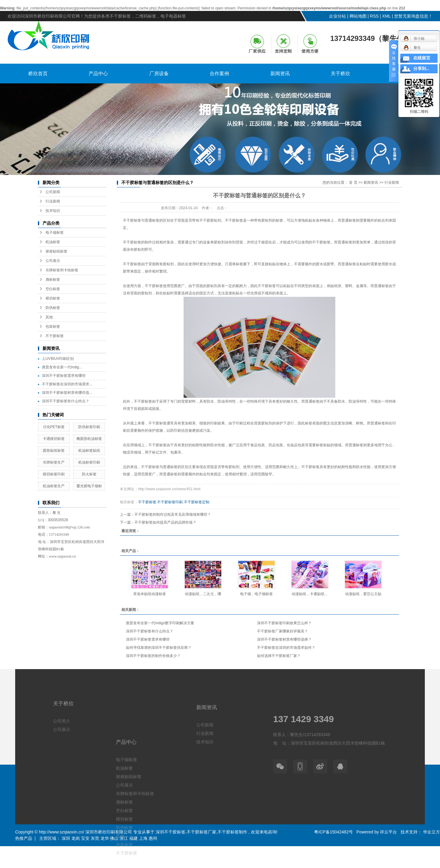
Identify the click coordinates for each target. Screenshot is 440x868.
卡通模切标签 (54, 439)
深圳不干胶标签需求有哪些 (64, 376)
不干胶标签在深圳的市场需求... (67, 384)
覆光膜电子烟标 (89, 486)
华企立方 (431, 832)
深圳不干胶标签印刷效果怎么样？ (284, 623)
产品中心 (98, 74)
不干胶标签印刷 (170, 502)
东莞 (95, 838)
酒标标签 (53, 280)
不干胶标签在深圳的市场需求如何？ (286, 648)
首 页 (353, 183)
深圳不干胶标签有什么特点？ (66, 401)
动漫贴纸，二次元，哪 (203, 594)
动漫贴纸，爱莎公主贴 (363, 594)
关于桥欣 (340, 74)
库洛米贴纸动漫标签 (150, 594)
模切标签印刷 (54, 474)
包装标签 (53, 327)
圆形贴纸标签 (54, 451)
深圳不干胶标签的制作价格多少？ (153, 656)
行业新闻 (53, 201)
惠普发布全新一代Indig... (62, 367)
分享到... (421, 69)
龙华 (105, 838)
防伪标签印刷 (89, 427)
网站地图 (358, 16)
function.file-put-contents (179, 8)
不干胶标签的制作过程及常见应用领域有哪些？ (173, 514)
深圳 (66, 838)
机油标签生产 (54, 486)
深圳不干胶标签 (171, 832)
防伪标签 (53, 308)
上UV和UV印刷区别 (58, 359)
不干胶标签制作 (232, 832)
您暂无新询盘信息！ (413, 16)
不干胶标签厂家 (201, 832)
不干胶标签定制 (197, 502)
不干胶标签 (55, 336)
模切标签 (53, 298)
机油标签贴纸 (89, 451)
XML (386, 16)
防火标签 (89, 474)
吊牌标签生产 (54, 462)
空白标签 (53, 289)
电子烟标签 (55, 233)
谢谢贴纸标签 (56, 251)
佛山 (114, 838)
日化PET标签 (54, 427)
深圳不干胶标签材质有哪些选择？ (284, 639)
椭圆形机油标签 (89, 439)
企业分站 (337, 16)
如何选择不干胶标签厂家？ (279, 656)
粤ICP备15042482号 (333, 832)
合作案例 (219, 74)
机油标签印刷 (89, 462)
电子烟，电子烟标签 (256, 594)
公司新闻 (53, 192)
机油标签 (53, 242)
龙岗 (76, 838)
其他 (49, 317)
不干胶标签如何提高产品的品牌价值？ (165, 522)
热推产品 (24, 838)
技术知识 (53, 211)
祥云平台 (388, 832)
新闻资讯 (280, 74)
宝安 (85, 838)
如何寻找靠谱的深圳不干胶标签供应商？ (159, 648)
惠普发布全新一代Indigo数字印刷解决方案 (160, 623)
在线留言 (422, 58)
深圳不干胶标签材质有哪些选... (67, 393)
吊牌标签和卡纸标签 (62, 270)
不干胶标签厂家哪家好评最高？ (283, 631)
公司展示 (53, 261)
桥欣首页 (38, 74)
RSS (374, 16)
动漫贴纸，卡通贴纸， (310, 594)
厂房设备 (159, 74)
